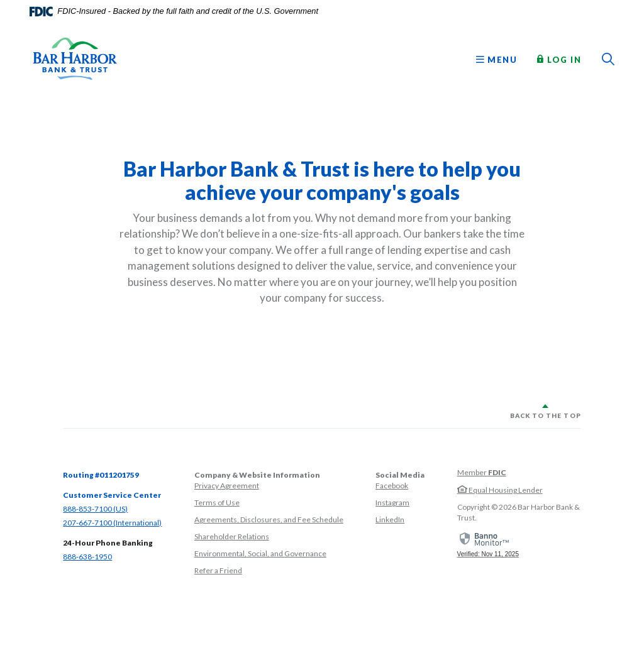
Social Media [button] (400, 475)
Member (482, 472)
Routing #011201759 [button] (101, 475)
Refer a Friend (218, 570)
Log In (559, 59)
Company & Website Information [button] (257, 475)
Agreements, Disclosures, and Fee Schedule (269, 519)
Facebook (392, 486)
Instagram (392, 503)
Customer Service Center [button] (112, 495)
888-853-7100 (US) (95, 509)
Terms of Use (217, 503)
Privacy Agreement (227, 486)
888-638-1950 (87, 557)
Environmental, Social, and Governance (260, 553)
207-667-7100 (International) (112, 523)
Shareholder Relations (232, 536)
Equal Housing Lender (500, 490)
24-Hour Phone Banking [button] (108, 543)
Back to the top (546, 415)
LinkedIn (390, 519)
